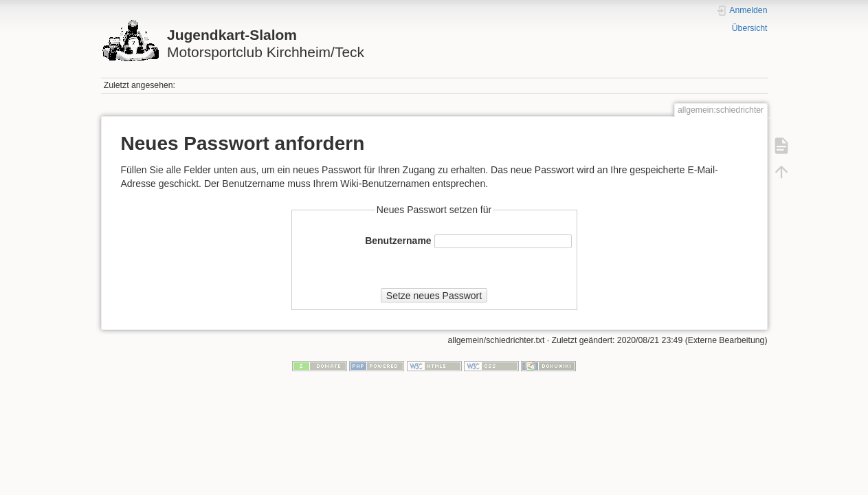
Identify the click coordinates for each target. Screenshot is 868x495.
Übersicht (750, 28)
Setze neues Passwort (434, 296)
